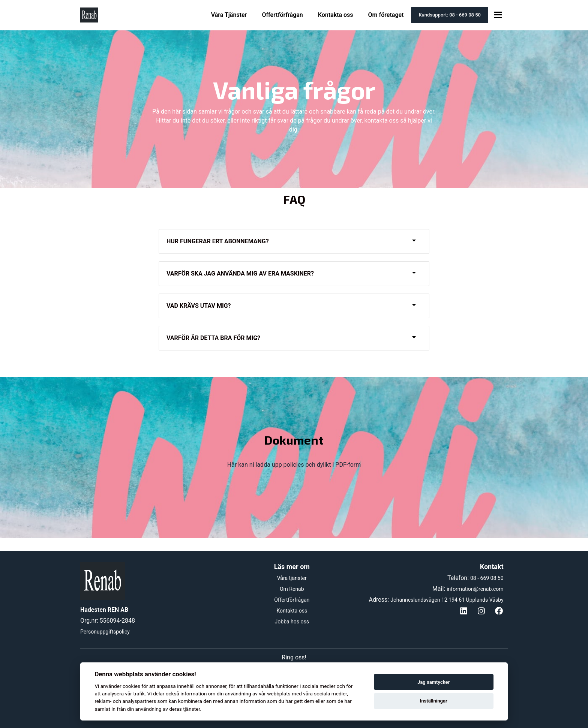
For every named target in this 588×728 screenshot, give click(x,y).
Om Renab (292, 589)
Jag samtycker (433, 682)
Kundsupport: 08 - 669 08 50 (450, 15)
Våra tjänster (292, 578)
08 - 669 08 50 (487, 578)
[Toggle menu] (498, 15)
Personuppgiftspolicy (105, 632)
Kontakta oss (336, 15)
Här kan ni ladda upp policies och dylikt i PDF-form (294, 465)
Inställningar (433, 701)
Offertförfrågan (282, 15)
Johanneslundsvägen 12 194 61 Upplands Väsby (447, 600)
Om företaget (386, 15)
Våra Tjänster (229, 15)
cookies (131, 686)
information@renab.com (475, 589)
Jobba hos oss (292, 622)
